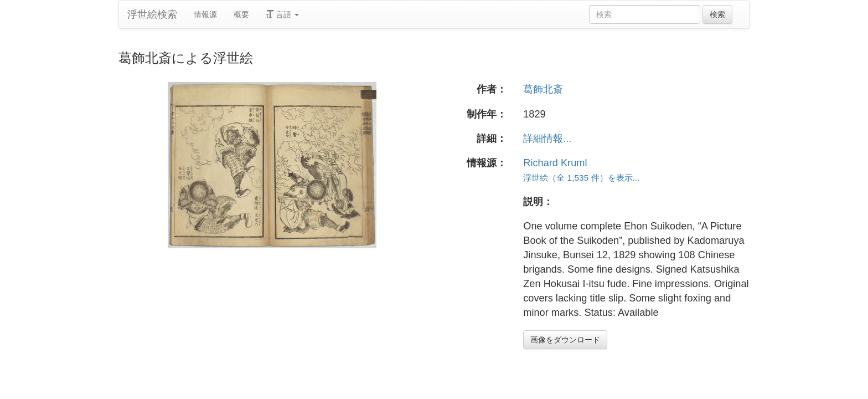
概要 (241, 14)
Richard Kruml (555, 163)
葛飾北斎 (543, 89)
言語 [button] (282, 14)
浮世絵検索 (152, 14)
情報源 (205, 14)
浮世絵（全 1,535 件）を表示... (581, 178)
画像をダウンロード (565, 340)
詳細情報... (547, 139)
